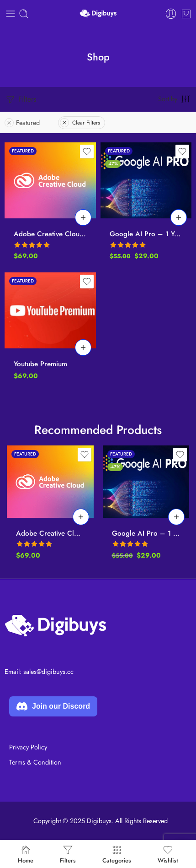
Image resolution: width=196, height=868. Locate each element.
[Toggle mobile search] (24, 14)
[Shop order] (175, 98)
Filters (20, 100)
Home (26, 854)
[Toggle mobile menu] (11, 14)
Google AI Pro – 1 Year (146, 234)
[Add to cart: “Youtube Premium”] (83, 347)
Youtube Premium (40, 364)
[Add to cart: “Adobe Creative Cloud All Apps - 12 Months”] (83, 217)
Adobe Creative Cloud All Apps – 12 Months (50, 234)
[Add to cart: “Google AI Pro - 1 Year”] (179, 217)
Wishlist (168, 854)
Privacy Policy (28, 747)
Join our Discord (53, 706)
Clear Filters (80, 123)
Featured (22, 122)
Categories (117, 854)
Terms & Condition (35, 762)
